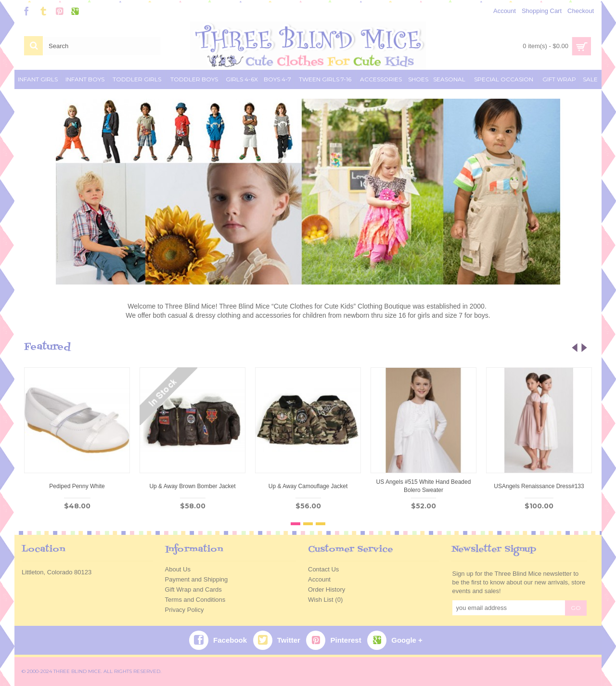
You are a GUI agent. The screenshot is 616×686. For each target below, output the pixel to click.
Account (319, 579)
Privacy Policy (185, 610)
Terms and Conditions (195, 600)
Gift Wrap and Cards (193, 589)
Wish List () (325, 600)
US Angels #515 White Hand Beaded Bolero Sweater (424, 486)
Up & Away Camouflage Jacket (308, 486)
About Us (178, 569)
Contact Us (323, 569)
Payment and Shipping (197, 579)
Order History (327, 589)
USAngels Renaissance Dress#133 (539, 486)
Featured (47, 347)
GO (576, 608)
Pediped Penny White (77, 486)
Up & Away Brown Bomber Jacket (192, 486)
